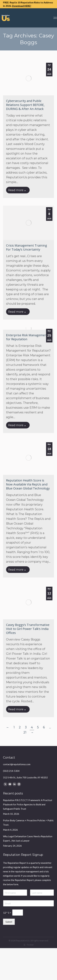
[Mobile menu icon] (55, 18)
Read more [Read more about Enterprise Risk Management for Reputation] (17, 425)
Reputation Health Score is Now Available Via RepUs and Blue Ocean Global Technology (28, 484)
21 (25, 732)
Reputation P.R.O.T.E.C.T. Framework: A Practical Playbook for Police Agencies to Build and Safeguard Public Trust (28, 804)
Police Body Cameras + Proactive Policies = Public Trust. (28, 823)
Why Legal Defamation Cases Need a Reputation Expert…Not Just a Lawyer (28, 838)
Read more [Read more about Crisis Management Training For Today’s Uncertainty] (17, 312)
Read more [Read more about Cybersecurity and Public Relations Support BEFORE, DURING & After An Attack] (17, 190)
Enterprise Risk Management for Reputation (27, 337)
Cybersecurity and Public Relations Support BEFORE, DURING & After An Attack (25, 105)
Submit (9, 922)
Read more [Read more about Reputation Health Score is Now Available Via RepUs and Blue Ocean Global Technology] (17, 570)
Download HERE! (22, 6)
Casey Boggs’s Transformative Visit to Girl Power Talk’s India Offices (28, 629)
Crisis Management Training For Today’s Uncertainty (27, 247)
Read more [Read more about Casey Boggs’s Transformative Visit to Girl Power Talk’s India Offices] (17, 709)
